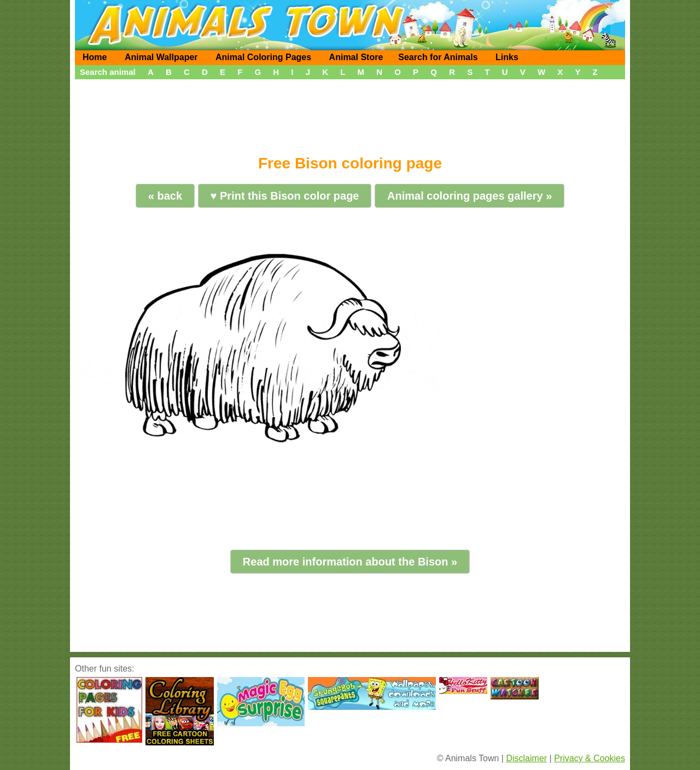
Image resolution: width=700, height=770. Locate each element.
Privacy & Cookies (590, 758)
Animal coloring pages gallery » (469, 196)
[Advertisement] (350, 113)
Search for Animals (438, 57)
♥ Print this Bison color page (285, 196)
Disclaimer (526, 758)
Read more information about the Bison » (350, 562)
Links (507, 57)
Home (95, 57)
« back (165, 196)
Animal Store (356, 57)
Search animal (108, 72)
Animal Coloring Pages (263, 57)
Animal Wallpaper (161, 57)
